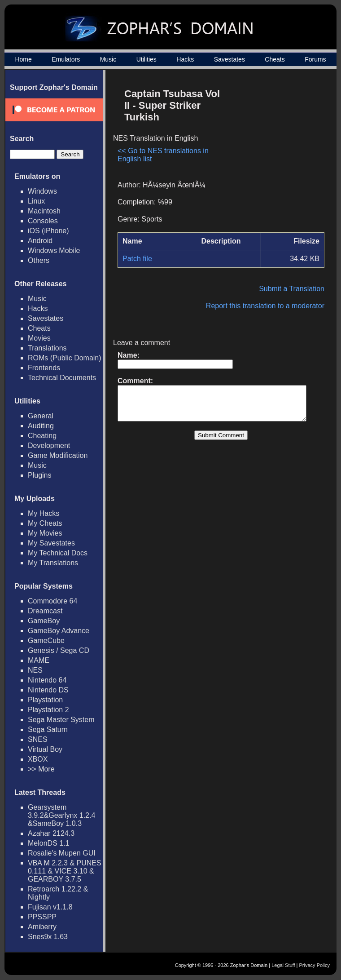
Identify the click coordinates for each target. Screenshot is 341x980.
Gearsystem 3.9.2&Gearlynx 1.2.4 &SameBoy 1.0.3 (61, 815)
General (41, 416)
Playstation (45, 700)
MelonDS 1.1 (49, 843)
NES (35, 670)
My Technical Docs (58, 553)
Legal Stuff (283, 965)
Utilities (146, 59)
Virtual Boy (45, 749)
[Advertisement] (276, 124)
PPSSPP (42, 917)
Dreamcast (45, 611)
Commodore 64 (52, 601)
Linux (36, 201)
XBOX (38, 759)
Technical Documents (62, 378)
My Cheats (45, 523)
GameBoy (44, 621)
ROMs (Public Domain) (65, 358)
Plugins (39, 475)
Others (39, 260)
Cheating (42, 436)
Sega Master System (61, 720)
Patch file (137, 259)
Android (40, 241)
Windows (42, 191)
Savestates (230, 59)
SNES (38, 739)
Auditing (41, 426)
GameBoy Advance (59, 631)
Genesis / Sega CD (59, 650)
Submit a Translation (296, 289)
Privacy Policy (315, 965)
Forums (315, 59)
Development (49, 446)
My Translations (53, 563)
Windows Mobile (54, 251)
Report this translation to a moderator (270, 306)
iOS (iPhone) (48, 231)
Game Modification (58, 455)
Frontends (44, 368)
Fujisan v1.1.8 (50, 907)
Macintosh (44, 211)
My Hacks (44, 513)
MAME (39, 660)
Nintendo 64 (47, 680)
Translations (47, 348)
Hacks (185, 59)
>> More (41, 769)
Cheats (275, 59)
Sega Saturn (48, 729)
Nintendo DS (48, 690)
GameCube (46, 641)
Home (23, 59)
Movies (39, 338)
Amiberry (42, 927)
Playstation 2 (48, 710)
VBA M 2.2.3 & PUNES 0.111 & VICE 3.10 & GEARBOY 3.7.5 (65, 871)
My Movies (45, 533)
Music (108, 59)
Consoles (43, 221)
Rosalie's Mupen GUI (62, 853)
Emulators (66, 59)
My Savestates (51, 543)
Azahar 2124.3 (51, 833)
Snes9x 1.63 (48, 937)
